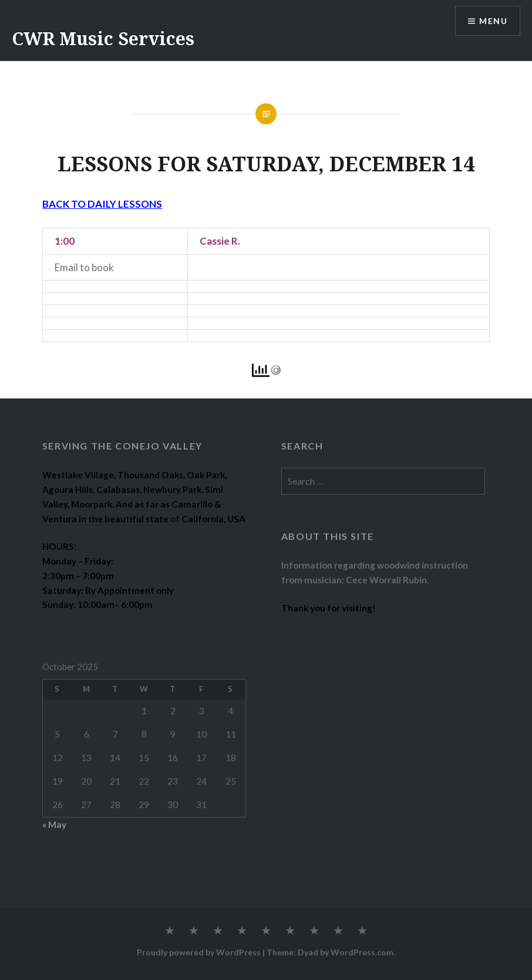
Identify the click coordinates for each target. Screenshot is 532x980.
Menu (493, 21)
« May (54, 824)
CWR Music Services (103, 38)
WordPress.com (362, 952)
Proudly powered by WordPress (199, 952)
